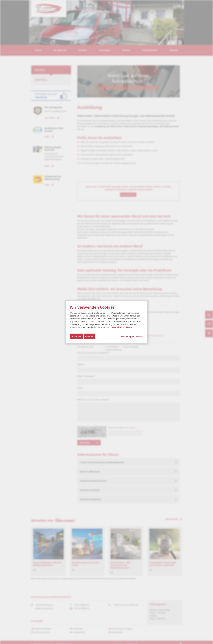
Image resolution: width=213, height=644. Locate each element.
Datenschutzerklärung (121, 327)
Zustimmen (76, 336)
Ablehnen (90, 336)
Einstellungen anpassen (132, 336)
